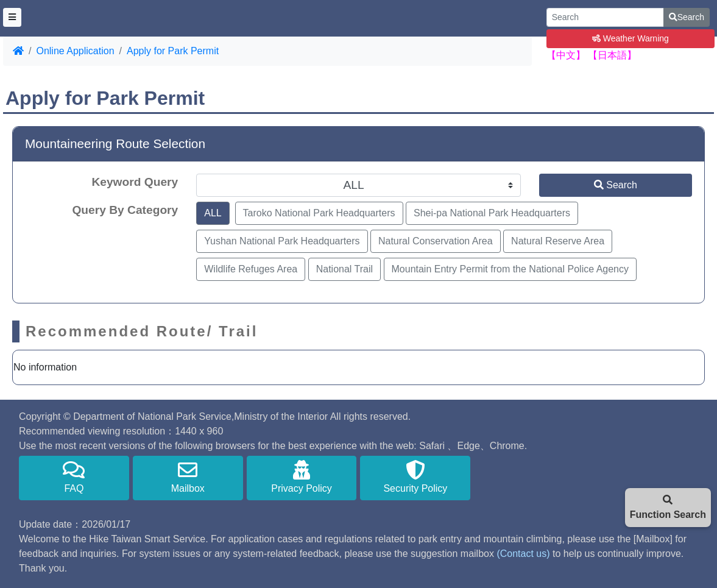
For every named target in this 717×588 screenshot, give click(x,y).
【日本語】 (612, 55)
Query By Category (125, 210)
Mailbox (188, 477)
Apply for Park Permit (173, 51)
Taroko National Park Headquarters (319, 213)
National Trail (344, 269)
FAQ (74, 477)
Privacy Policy (302, 477)
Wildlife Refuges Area (251, 269)
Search (687, 17)
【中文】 (566, 55)
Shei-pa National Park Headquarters (492, 213)
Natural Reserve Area (558, 241)
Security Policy (415, 477)
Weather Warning (630, 38)
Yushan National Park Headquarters (282, 241)
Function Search (668, 507)
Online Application (75, 51)
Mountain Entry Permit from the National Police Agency (510, 269)
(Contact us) (523, 554)
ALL (213, 213)
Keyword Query (135, 182)
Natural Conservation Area (436, 241)
